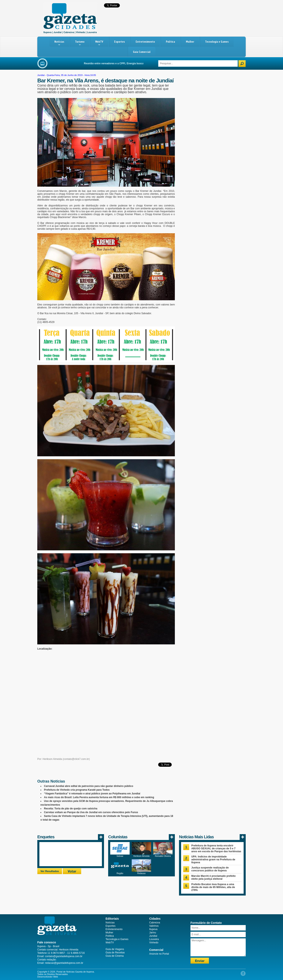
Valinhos (154, 926)
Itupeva (153, 929)
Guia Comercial (142, 52)
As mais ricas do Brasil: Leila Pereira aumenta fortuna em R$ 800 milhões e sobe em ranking (99, 797)
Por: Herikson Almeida (50, 759)
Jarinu (153, 933)
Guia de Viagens (115, 949)
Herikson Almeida (141, 856)
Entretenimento (145, 42)
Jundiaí (41, 75)
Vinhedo (154, 943)
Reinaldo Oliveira (163, 856)
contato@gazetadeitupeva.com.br (64, 956)
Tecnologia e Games (217, 42)
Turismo (80, 43)
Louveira (154, 939)
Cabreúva (155, 923)
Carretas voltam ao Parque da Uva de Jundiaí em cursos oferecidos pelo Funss (91, 812)
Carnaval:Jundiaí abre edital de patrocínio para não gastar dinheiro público (89, 786)
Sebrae (120, 856)
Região (120, 873)
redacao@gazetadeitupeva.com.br (64, 963)
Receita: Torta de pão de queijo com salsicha (71, 809)
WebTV (99, 43)
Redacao (141, 873)
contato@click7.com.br (76, 759)
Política (170, 42)
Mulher (190, 42)
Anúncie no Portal (159, 954)
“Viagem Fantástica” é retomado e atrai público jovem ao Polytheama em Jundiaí (92, 794)
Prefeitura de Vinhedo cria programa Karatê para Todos (77, 790)
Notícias (59, 43)
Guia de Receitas (115, 953)
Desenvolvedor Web (48, 977)
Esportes (120, 42)
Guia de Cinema (115, 956)
